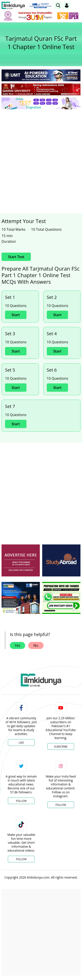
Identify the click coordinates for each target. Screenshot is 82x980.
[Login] (67, 5)
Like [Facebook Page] (21, 743)
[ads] (21, 560)
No (36, 645)
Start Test (16, 257)
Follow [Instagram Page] (61, 805)
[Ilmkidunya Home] (13, 5)
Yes (17, 645)
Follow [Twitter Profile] (21, 801)
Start (16, 315)
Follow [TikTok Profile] (21, 859)
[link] (58, 5)
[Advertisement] (41, 156)
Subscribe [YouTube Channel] (61, 747)
